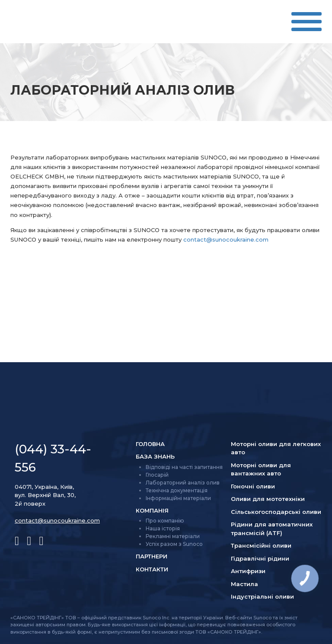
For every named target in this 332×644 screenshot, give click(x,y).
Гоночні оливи (253, 486)
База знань (155, 456)
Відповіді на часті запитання (184, 467)
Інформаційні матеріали (178, 498)
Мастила (244, 584)
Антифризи (248, 571)
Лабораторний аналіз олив (183, 483)
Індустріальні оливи (262, 596)
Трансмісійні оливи (261, 545)
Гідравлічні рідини (260, 558)
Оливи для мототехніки (268, 499)
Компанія (152, 510)
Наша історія (163, 528)
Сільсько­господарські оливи (276, 512)
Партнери (152, 556)
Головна (150, 444)
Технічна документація (177, 490)
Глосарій (157, 475)
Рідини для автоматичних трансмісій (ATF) (272, 529)
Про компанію (165, 521)
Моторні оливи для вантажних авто (261, 469)
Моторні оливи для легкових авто (276, 448)
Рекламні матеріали (173, 536)
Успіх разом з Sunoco (174, 544)
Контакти (152, 569)
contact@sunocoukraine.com (226, 239)
